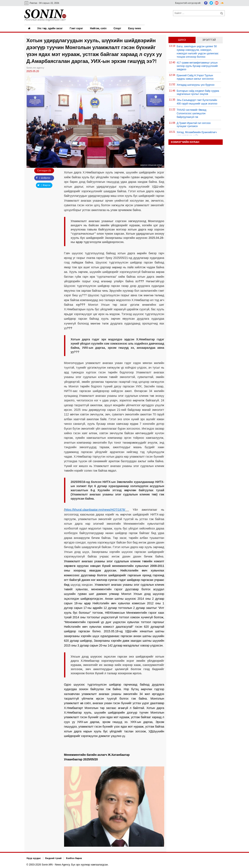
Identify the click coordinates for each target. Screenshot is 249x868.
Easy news (136, 28)
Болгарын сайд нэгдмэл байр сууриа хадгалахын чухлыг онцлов (198, 92)
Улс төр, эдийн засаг (50, 28)
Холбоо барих (74, 858)
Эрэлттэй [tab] (209, 39)
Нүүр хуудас (34, 858)
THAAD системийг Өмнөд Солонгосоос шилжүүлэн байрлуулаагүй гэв (192, 113)
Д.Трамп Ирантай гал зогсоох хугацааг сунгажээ (194, 124)
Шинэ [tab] (182, 39)
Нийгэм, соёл (99, 28)
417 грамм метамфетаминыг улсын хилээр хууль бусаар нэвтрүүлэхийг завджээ (197, 66)
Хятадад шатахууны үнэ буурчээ (196, 84)
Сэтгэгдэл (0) (44, 170)
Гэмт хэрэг (77, 28)
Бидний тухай (53, 858)
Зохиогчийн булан (185, 142)
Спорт (118, 28)
